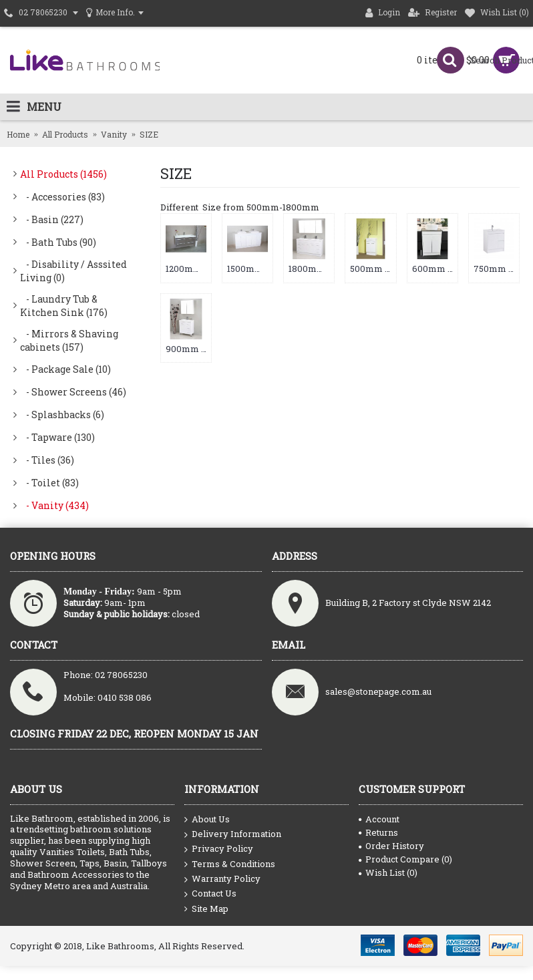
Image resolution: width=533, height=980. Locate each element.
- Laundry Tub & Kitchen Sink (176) (64, 306)
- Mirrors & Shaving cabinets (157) (69, 340)
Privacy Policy (219, 849)
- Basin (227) (52, 219)
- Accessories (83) (62, 197)
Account (379, 819)
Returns (378, 832)
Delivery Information (233, 834)
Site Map (206, 909)
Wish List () (388, 872)
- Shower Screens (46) (73, 392)
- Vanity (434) (54, 505)
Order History (391, 846)
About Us (207, 820)
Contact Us (210, 894)
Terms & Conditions (230, 864)
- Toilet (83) (49, 483)
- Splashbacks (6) (62, 415)
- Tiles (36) (47, 460)
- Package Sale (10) (65, 369)
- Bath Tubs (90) (58, 242)
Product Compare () (405, 859)
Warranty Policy (222, 879)
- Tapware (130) (57, 437)
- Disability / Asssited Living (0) (73, 271)
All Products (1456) (63, 174)
